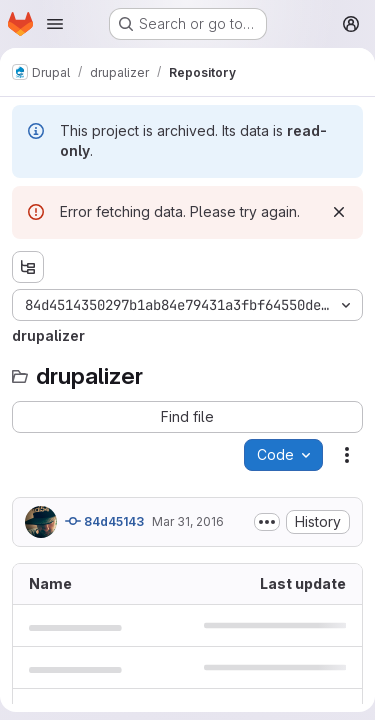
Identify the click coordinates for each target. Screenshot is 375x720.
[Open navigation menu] (55, 24)
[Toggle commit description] (267, 522)
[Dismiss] (339, 212)
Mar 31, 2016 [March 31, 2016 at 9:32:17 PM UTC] (188, 521)
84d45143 (104, 521)
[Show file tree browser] (28, 267)
